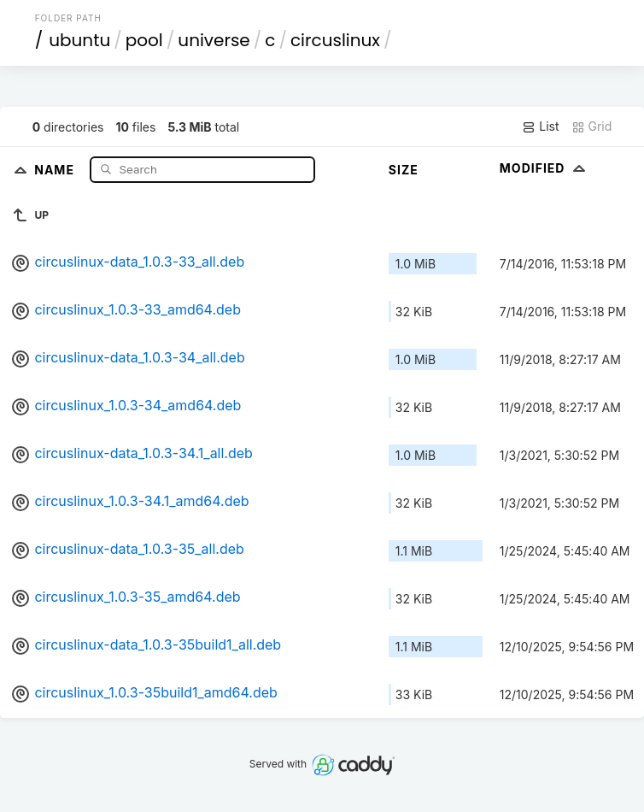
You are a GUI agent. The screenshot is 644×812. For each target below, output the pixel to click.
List (540, 127)
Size (404, 170)
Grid (592, 127)
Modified (544, 168)
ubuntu (79, 40)
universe (214, 40)
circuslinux (335, 40)
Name (56, 169)
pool (144, 40)
